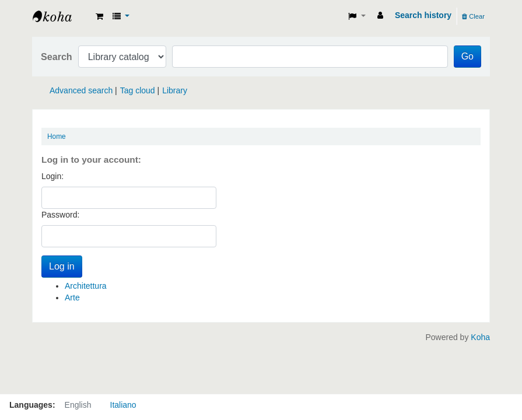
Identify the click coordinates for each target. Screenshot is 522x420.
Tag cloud (138, 90)
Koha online (62, 16)
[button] (99, 16)
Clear (473, 16)
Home (57, 136)
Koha (480, 337)
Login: (52, 176)
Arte (72, 297)
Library (175, 90)
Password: (60, 215)
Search (57, 57)
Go (467, 56)
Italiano (123, 405)
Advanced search (81, 90)
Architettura (86, 286)
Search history (423, 15)
